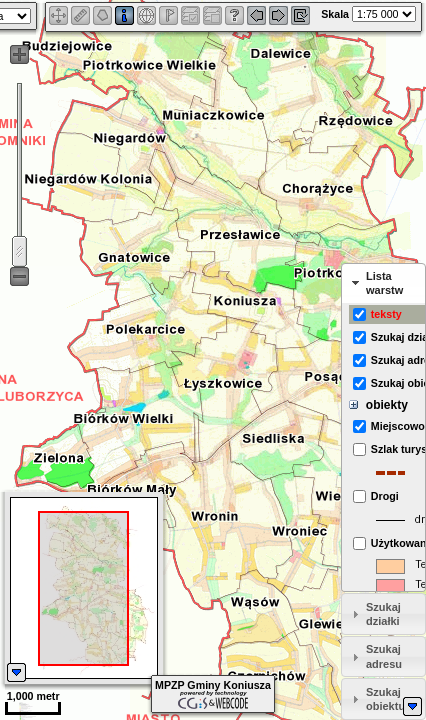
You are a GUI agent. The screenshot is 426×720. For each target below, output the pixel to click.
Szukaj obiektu (385, 699)
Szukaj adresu (384, 656)
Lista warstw (384, 283)
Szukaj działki (383, 614)
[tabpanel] (383, 447)
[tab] (383, 284)
